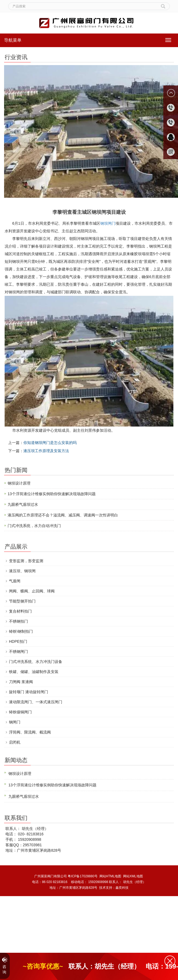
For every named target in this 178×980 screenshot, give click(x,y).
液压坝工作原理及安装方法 (46, 451)
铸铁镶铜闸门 (20, 712)
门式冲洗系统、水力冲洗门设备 (36, 662)
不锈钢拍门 (18, 621)
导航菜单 (13, 40)
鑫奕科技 (122, 888)
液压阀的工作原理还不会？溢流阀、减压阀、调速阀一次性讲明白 (63, 515)
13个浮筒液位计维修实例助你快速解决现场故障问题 (52, 494)
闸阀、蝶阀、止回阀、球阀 (32, 591)
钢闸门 (15, 722)
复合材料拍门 (20, 611)
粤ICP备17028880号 (82, 876)
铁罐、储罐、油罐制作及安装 (34, 672)
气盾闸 (15, 581)
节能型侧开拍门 (22, 601)
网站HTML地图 (110, 876)
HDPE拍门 (18, 641)
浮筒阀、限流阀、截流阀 (30, 732)
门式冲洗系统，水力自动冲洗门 (34, 526)
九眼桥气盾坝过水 (23, 504)
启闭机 (15, 742)
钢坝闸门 (108, 223)
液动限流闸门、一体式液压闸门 (36, 702)
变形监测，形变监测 (26, 561)
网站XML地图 (133, 876)
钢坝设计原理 (19, 483)
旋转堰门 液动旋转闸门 (29, 692)
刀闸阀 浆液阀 (21, 682)
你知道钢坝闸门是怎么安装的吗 (50, 443)
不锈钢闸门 (18, 652)
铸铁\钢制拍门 (21, 631)
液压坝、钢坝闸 (22, 571)
